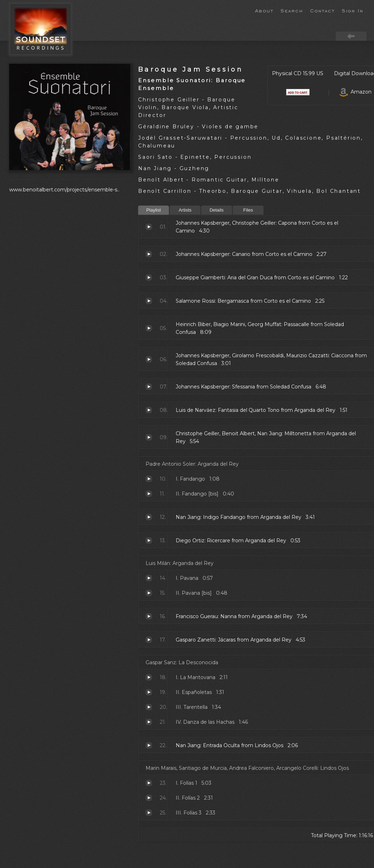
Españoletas (149, 692)
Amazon (355, 92)
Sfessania (149, 387)
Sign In (353, 10)
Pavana (149, 578)
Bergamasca (149, 301)
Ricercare (149, 541)
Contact (322, 10)
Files (248, 210)
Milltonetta (149, 437)
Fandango (149, 479)
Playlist (154, 210)
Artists (185, 210)
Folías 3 (149, 813)
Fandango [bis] (149, 494)
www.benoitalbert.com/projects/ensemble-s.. (64, 190)
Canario (149, 254)
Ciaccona (149, 359)
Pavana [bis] (149, 593)
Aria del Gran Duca (149, 278)
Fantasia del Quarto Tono (149, 410)
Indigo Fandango (149, 517)
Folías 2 (149, 798)
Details (217, 210)
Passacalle (149, 328)
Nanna (149, 616)
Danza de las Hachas (149, 722)
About (264, 10)
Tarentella (149, 707)
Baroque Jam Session (191, 69)
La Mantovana (149, 677)
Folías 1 (149, 783)
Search (292, 10)
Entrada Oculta (149, 745)
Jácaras (149, 640)
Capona (149, 227)
